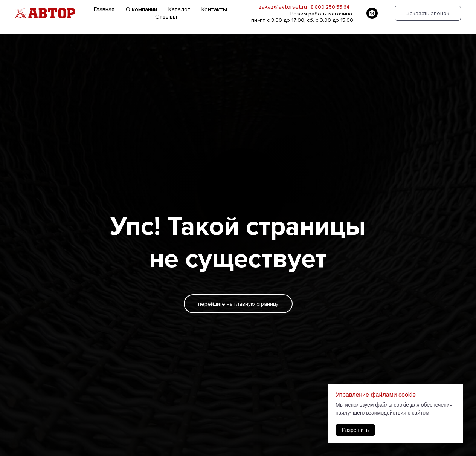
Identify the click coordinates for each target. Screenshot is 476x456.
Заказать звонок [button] (428, 13)
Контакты (214, 9)
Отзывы (166, 17)
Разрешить (355, 430)
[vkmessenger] (372, 13)
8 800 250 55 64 (330, 7)
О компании (141, 9)
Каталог (179, 9)
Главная (104, 9)
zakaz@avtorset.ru (283, 7)
